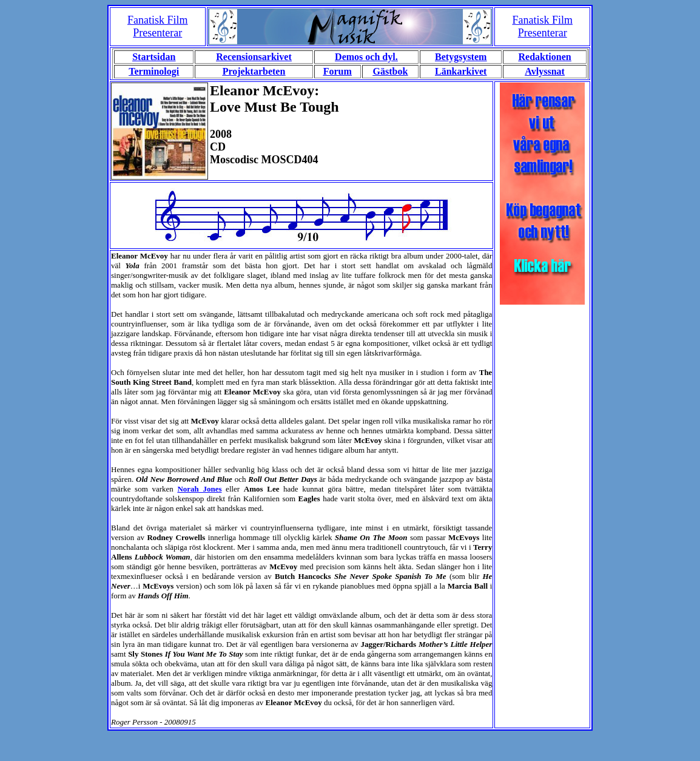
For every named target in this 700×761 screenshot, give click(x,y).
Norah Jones (199, 489)
